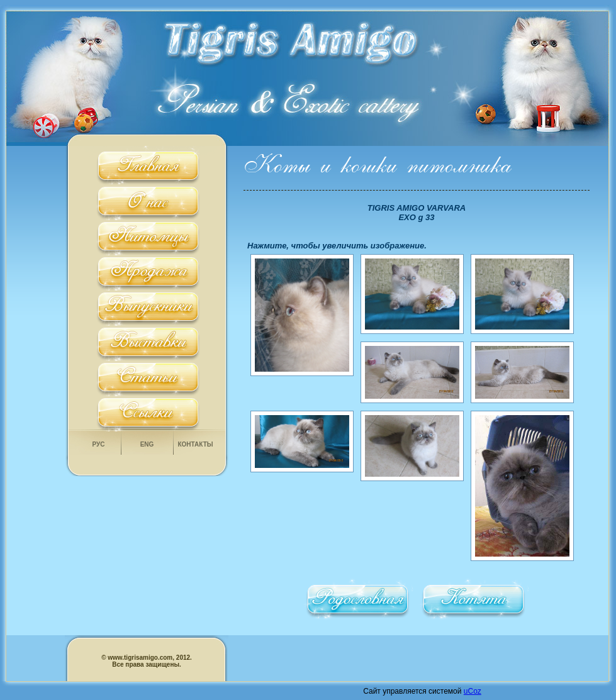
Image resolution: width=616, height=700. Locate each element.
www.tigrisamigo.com (140, 658)
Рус (99, 444)
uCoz (473, 691)
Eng (147, 444)
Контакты (195, 444)
